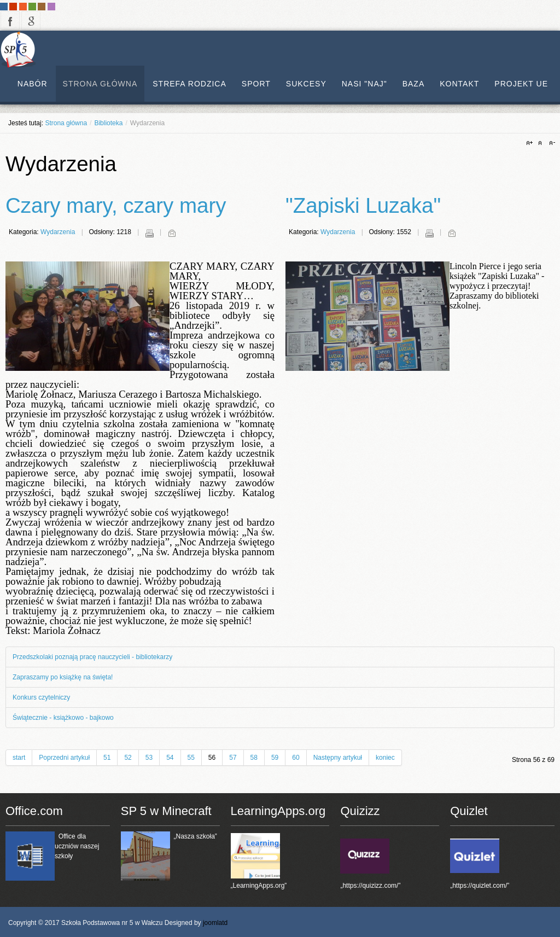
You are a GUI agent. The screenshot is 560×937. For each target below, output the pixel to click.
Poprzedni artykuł (64, 758)
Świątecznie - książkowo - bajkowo (63, 718)
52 (128, 758)
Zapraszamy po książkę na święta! (63, 677)
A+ (531, 143)
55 (191, 758)
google (31, 21)
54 (170, 758)
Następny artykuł (338, 758)
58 (254, 758)
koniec (385, 758)
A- (551, 143)
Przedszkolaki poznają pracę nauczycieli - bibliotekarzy (92, 657)
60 (296, 758)
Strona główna (66, 123)
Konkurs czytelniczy (41, 697)
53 (149, 758)
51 (107, 758)
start (19, 758)
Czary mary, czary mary (116, 205)
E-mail (172, 233)
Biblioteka (108, 123)
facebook (10, 21)
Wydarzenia (58, 232)
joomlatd (215, 923)
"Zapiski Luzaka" (363, 205)
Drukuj (149, 233)
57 (233, 758)
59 (275, 758)
